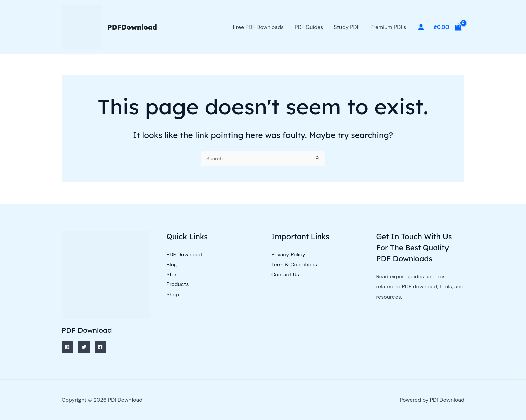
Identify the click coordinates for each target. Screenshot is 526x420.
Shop (173, 295)
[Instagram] (67, 347)
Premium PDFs (388, 27)
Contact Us (285, 275)
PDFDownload (132, 27)
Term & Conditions (295, 265)
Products (178, 285)
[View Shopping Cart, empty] (448, 27)
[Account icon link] (421, 27)
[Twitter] (84, 347)
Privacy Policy (288, 255)
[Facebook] (100, 347)
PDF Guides (309, 27)
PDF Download (185, 255)
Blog (172, 265)
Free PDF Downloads (258, 27)
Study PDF (347, 27)
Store (173, 275)
